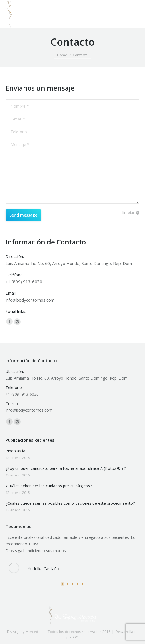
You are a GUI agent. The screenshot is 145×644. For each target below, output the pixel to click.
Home (62, 55)
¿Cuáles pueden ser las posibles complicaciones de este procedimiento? (70, 503)
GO (76, 637)
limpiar (128, 212)
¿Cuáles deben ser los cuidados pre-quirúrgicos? (49, 486)
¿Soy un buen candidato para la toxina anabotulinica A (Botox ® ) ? (66, 468)
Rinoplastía (15, 451)
